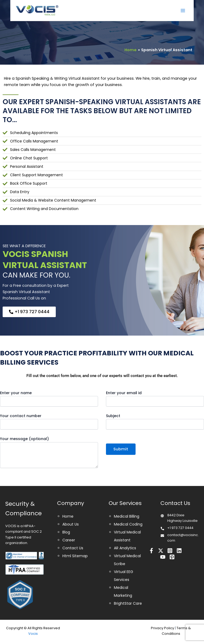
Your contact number (49, 421)
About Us (71, 524)
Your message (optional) (49, 453)
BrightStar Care (128, 603)
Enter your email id (155, 398)
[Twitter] (161, 551)
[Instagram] (170, 551)
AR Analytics (125, 548)
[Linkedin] (179, 551)
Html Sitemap (75, 556)
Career (69, 540)
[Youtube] (163, 557)
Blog (66, 532)
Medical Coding (128, 524)
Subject (155, 421)
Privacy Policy (163, 628)
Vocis (33, 634)
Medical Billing (127, 516)
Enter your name (49, 398)
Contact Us (73, 548)
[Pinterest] (172, 557)
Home (68, 516)
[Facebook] (151, 551)
